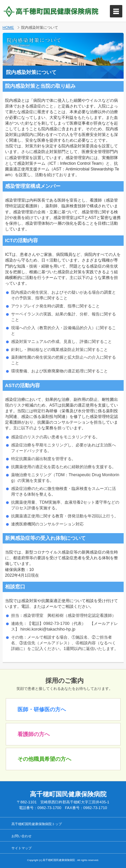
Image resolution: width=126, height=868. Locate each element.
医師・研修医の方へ (42, 709)
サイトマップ (22, 848)
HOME (8, 27)
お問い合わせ (22, 836)
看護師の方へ (34, 734)
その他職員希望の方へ (44, 759)
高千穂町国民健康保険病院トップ (37, 824)
